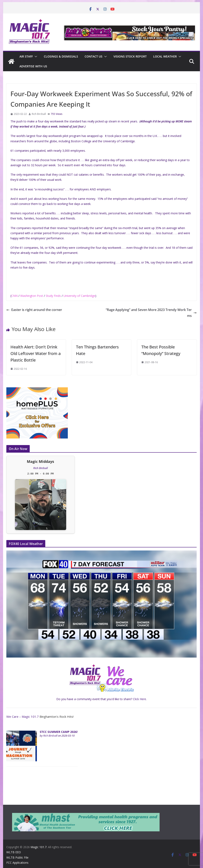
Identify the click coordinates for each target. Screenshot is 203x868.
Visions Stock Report (130, 56)
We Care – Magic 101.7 (23, 717)
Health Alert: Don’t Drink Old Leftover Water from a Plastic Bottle (36, 353)
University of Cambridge (79, 296)
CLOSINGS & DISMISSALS (61, 56)
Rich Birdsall (39, 114)
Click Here (139, 699)
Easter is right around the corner (34, 310)
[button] (35, 57)
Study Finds (53, 296)
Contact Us (94, 56)
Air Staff (26, 56)
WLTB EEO (14, 852)
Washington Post (32, 296)
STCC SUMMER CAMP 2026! (59, 732)
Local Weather (165, 56)
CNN (14, 296)
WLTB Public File (17, 857)
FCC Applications (17, 863)
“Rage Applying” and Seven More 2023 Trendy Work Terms (151, 313)
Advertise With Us (33, 66)
